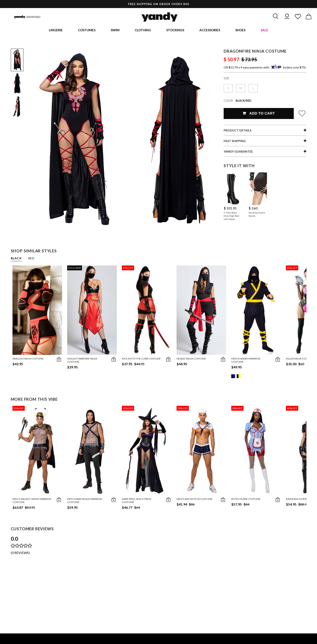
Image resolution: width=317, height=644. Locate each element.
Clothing (143, 31)
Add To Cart (259, 115)
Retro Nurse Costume (246, 500)
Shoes (240, 31)
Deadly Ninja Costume (191, 360)
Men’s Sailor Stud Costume (195, 500)
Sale (264, 31)
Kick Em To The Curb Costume (141, 360)
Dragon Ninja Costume (28, 360)
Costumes (87, 31)
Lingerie (56, 31)
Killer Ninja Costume (300, 360)
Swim (115, 31)
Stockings (175, 31)
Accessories (210, 31)
